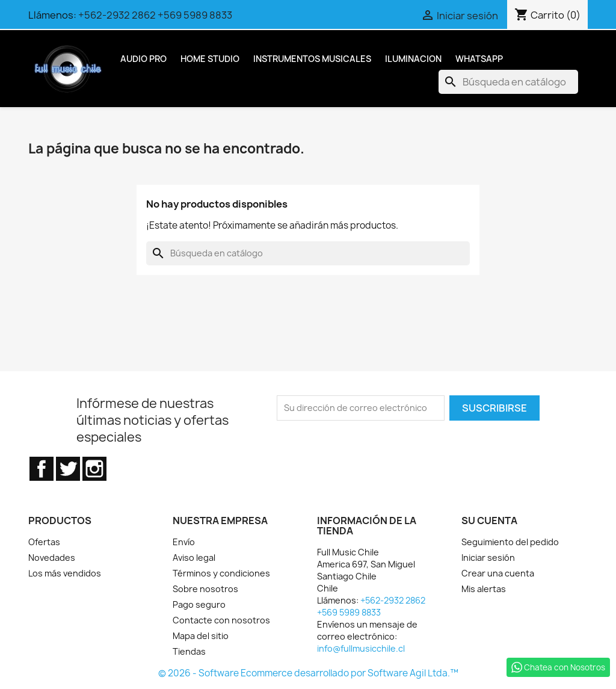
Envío (184, 542)
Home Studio (210, 59)
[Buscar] (508, 82)
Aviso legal (194, 558)
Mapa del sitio (201, 636)
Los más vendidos (65, 573)
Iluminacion (413, 59)
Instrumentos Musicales (312, 59)
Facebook (42, 469)
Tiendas (189, 651)
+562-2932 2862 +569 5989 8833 (155, 15)
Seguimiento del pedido (510, 542)
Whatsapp (479, 59)
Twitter (68, 469)
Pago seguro (199, 604)
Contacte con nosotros (221, 620)
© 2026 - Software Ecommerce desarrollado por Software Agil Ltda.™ (308, 673)
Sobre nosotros (205, 589)
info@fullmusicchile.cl (361, 648)
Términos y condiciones (221, 573)
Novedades (52, 558)
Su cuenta (489, 521)
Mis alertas (484, 589)
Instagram (94, 469)
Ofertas (44, 542)
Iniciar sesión (488, 558)
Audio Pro (143, 59)
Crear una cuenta (498, 573)
